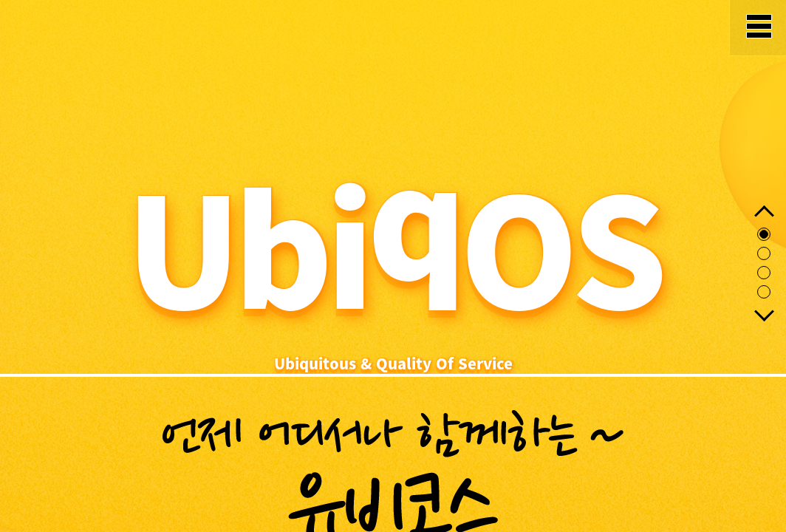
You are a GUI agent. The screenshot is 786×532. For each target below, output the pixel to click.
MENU (758, 28)
